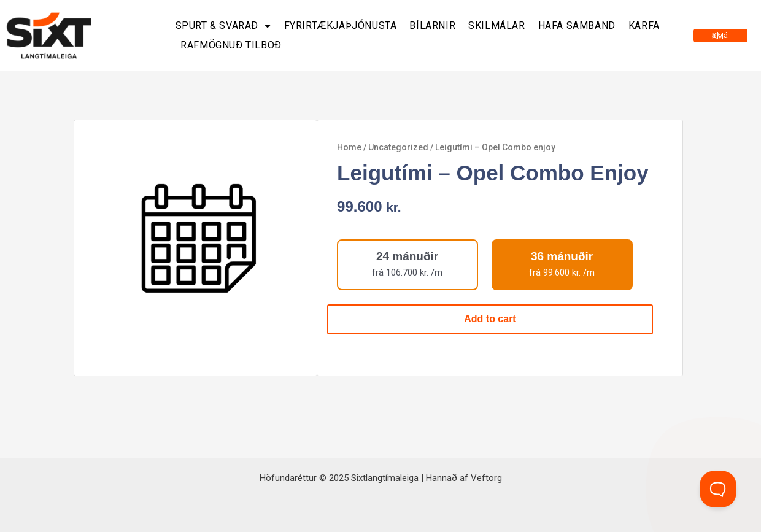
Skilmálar (496, 25)
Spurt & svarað (223, 26)
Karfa (644, 25)
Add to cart (490, 319)
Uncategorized (398, 147)
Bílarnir (432, 25)
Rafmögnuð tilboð (231, 45)
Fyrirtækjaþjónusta (341, 25)
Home (349, 147)
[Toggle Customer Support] (718, 489)
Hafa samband (577, 25)
